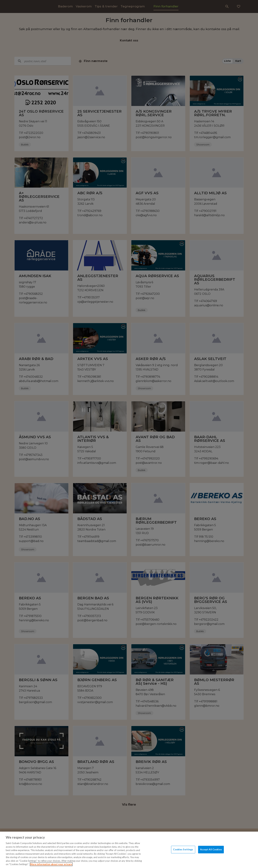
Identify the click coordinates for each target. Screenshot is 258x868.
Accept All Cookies (211, 849)
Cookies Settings (183, 849)
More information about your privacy (51, 864)
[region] (129, 850)
